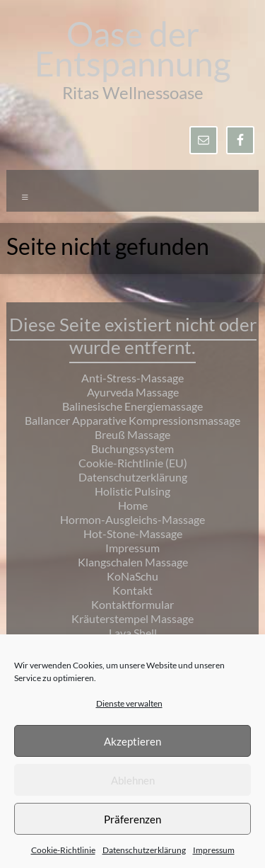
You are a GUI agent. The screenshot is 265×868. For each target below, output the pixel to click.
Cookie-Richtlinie (63, 850)
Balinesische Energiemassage (132, 406)
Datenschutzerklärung (144, 850)
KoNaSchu (132, 576)
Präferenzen (132, 819)
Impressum (214, 850)
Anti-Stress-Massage (132, 378)
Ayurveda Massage (133, 392)
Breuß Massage (132, 434)
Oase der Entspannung (133, 48)
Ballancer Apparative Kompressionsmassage (132, 420)
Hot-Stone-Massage (133, 533)
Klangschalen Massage (133, 562)
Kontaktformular (132, 604)
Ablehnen (133, 780)
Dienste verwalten (129, 703)
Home (133, 505)
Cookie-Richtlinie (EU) (133, 463)
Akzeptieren (132, 741)
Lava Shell (133, 633)
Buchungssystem (132, 449)
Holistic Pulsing (132, 491)
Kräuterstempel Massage (132, 618)
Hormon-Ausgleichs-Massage (132, 519)
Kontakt (132, 590)
